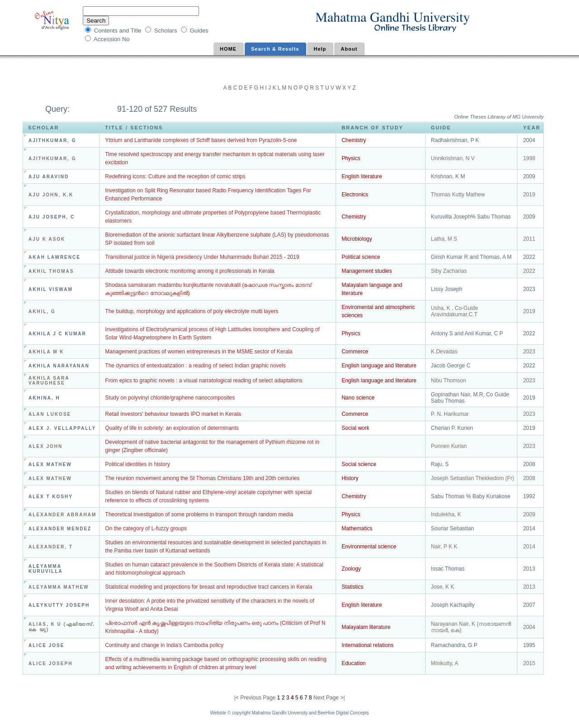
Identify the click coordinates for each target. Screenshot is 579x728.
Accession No (112, 39)
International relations (368, 645)
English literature (362, 176)
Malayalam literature (366, 627)
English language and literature (379, 366)
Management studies (367, 271)
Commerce (355, 352)
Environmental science (369, 547)
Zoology (351, 569)
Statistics (352, 587)
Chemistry (354, 140)
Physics (351, 158)
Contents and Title (119, 31)
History (350, 478)
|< (237, 698)
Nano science (358, 398)
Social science (359, 464)
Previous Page (258, 698)
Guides (199, 31)
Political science (361, 257)
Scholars (166, 31)
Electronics (355, 195)
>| (342, 698)
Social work (355, 428)
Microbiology (357, 239)
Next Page (327, 698)
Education (354, 663)
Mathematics (357, 528)
